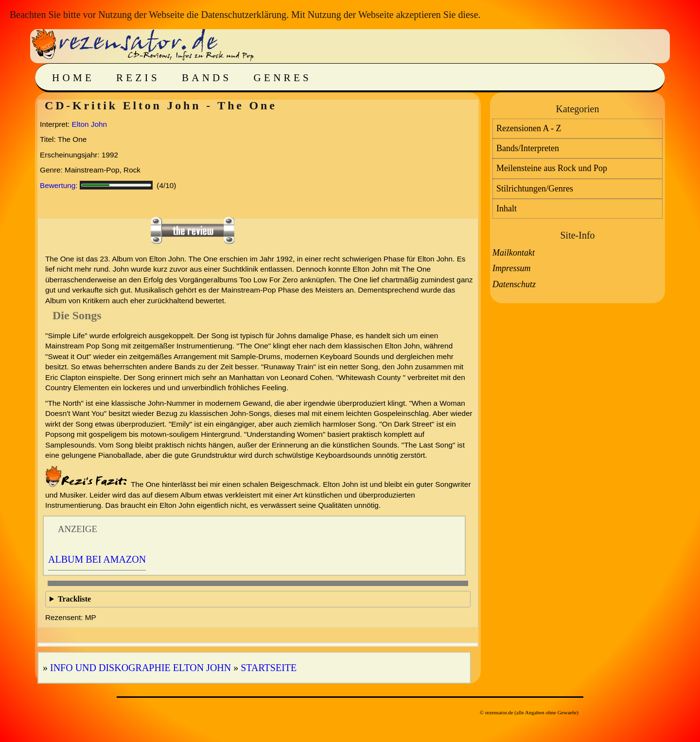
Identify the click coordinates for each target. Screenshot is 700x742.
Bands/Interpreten (528, 148)
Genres (283, 78)
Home (73, 78)
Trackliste (74, 599)
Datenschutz (514, 284)
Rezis (138, 78)
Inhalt (507, 208)
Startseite (269, 668)
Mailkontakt (514, 253)
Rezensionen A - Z (529, 128)
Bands (207, 78)
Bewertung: (59, 185)
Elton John (89, 124)
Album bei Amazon (97, 559)
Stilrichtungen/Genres (535, 189)
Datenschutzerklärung (243, 15)
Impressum (511, 268)
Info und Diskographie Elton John (140, 668)
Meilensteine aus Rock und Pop (552, 168)
